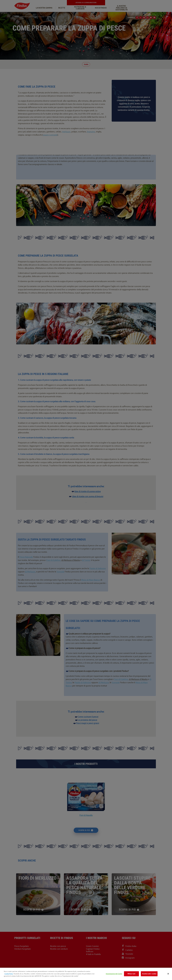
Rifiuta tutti (132, 974)
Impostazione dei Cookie (114, 974)
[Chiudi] (168, 974)
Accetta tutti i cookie (149, 974)
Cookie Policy (9, 974)
